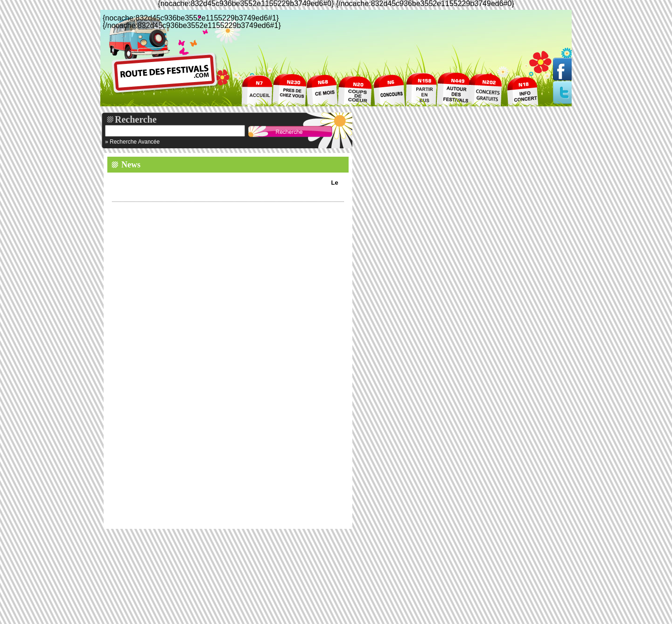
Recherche (136, 119)
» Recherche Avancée (132, 142)
